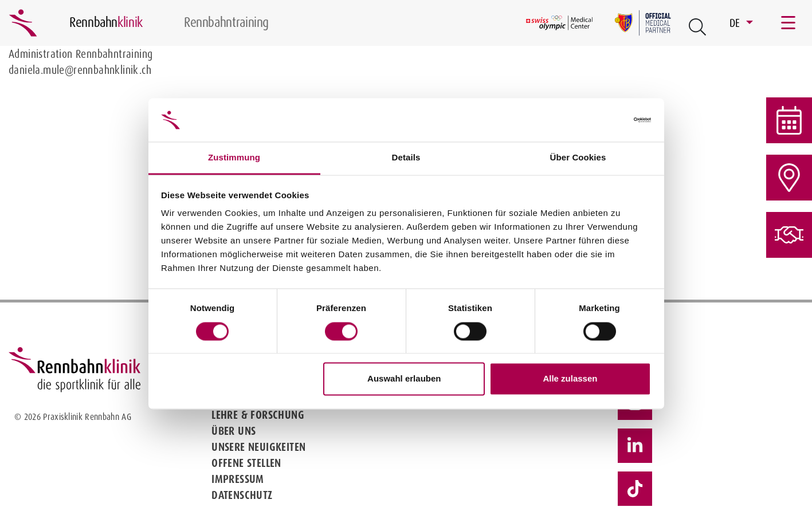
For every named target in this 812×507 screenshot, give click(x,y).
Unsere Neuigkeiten (258, 447)
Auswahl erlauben (404, 379)
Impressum (238, 479)
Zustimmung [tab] (234, 158)
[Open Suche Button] (697, 27)
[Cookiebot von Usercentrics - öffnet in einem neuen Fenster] (601, 120)
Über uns (234, 431)
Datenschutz (242, 495)
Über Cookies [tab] (578, 158)
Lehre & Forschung (258, 415)
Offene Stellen (246, 463)
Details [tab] (406, 158)
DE (736, 23)
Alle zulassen (570, 379)
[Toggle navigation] (789, 23)
